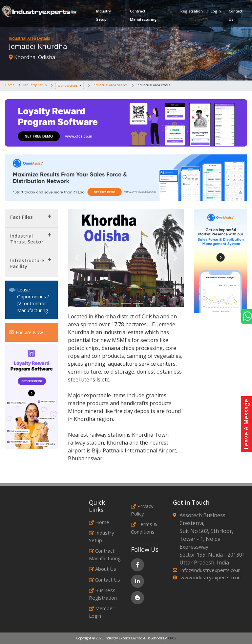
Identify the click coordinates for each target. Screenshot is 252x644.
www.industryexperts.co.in (210, 577)
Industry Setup (104, 15)
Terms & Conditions (144, 528)
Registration (192, 11)
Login (216, 11)
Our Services (68, 86)
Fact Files (21, 217)
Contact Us (236, 15)
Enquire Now (26, 332)
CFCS (172, 638)
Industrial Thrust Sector (27, 239)
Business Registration (103, 594)
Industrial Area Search (110, 85)
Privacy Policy (142, 510)
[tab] (31, 218)
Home (10, 85)
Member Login (102, 612)
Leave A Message (246, 424)
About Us (103, 569)
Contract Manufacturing (143, 15)
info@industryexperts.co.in (210, 570)
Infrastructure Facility (27, 263)
